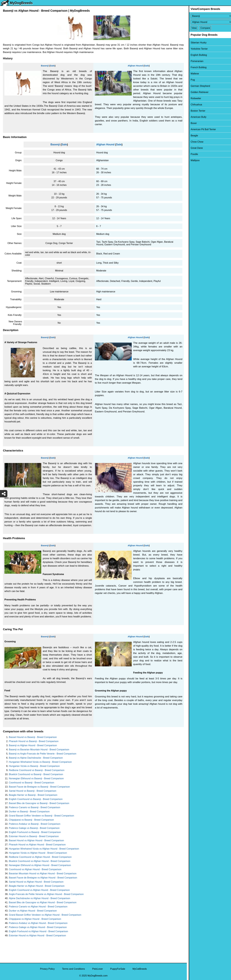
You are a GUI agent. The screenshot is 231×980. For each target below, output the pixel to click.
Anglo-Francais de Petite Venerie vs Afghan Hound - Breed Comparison (46, 894)
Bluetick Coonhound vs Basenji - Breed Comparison (36, 774)
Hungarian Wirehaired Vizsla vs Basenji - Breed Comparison (40, 762)
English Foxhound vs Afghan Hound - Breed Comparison (38, 931)
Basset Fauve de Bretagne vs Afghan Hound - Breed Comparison (43, 878)
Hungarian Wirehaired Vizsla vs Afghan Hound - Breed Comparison (44, 849)
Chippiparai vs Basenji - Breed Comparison (31, 820)
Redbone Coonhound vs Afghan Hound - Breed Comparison (40, 857)
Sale (52, 66)
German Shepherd (198, 86)
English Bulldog (197, 55)
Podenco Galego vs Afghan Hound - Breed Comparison (38, 927)
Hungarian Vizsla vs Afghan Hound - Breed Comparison (38, 853)
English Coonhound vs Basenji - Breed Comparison (36, 799)
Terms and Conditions (73, 969)
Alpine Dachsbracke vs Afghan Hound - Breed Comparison (39, 898)
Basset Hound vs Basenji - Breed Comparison (33, 737)
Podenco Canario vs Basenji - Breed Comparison (35, 807)
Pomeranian (195, 61)
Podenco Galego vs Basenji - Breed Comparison (34, 828)
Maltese (193, 74)
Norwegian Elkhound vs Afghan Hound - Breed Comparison (40, 865)
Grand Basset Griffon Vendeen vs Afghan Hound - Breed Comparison (45, 915)
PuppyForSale (118, 969)
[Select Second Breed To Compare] (209, 22)
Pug (191, 80)
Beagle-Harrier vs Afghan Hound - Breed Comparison (37, 886)
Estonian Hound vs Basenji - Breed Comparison (34, 836)
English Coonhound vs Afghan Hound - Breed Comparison (39, 890)
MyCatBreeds (140, 969)
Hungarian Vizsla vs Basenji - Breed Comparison (34, 766)
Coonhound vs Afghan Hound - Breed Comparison (35, 869)
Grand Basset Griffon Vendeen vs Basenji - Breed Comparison (41, 816)
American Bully (197, 117)
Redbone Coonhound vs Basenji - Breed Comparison (37, 770)
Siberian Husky (197, 43)
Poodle (192, 154)
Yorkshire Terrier (197, 49)
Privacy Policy (47, 969)
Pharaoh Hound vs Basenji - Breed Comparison (34, 741)
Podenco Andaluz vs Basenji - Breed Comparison (35, 824)
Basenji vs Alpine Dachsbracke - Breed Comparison (36, 758)
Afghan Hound (135, 66)
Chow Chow (195, 142)
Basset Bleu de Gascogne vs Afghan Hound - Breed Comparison (43, 902)
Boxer (192, 123)
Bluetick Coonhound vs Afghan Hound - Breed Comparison (40, 861)
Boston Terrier (196, 111)
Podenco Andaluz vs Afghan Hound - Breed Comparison (38, 923)
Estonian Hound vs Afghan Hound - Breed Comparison (37, 936)
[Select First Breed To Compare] (209, 16)
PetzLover (98, 969)
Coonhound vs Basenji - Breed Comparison (32, 783)
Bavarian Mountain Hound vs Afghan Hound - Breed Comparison (43, 874)
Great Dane (195, 148)
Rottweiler (194, 98)
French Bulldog (197, 67)
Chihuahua (194, 105)
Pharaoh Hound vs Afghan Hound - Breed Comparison (37, 845)
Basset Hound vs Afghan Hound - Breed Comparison (36, 840)
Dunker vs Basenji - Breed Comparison (29, 812)
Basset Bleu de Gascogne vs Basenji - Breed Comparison (39, 803)
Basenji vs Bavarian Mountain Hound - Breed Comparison (39, 750)
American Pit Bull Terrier (201, 129)
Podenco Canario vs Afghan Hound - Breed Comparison (38, 907)
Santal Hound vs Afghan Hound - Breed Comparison (36, 882)
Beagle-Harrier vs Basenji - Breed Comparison (33, 795)
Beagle (192, 136)
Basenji (45, 66)
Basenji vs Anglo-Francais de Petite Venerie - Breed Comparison (43, 754)
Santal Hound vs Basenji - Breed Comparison (33, 791)
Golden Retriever (198, 92)
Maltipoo (193, 160)
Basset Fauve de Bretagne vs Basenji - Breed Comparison (39, 787)
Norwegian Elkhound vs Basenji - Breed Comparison (36, 778)
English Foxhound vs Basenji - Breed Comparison (35, 832)
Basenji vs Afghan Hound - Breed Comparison (33, 745)
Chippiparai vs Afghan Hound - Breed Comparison (35, 919)
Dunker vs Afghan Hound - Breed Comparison (33, 911)
